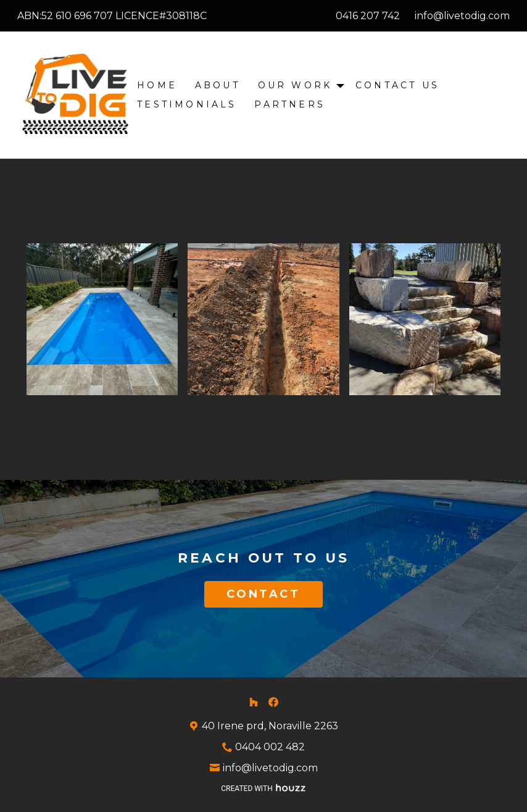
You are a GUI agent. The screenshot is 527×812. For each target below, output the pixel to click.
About (218, 85)
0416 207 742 (368, 16)
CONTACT (263, 594)
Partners (290, 104)
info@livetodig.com (462, 16)
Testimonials (187, 104)
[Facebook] (273, 702)
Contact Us (397, 85)
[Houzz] (254, 702)
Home (157, 85)
